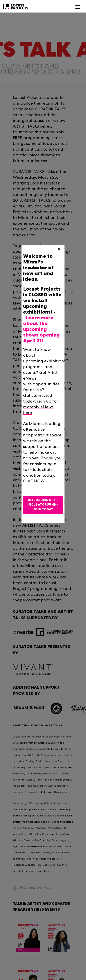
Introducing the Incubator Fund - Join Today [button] (43, 505)
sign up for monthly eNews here (41, 408)
